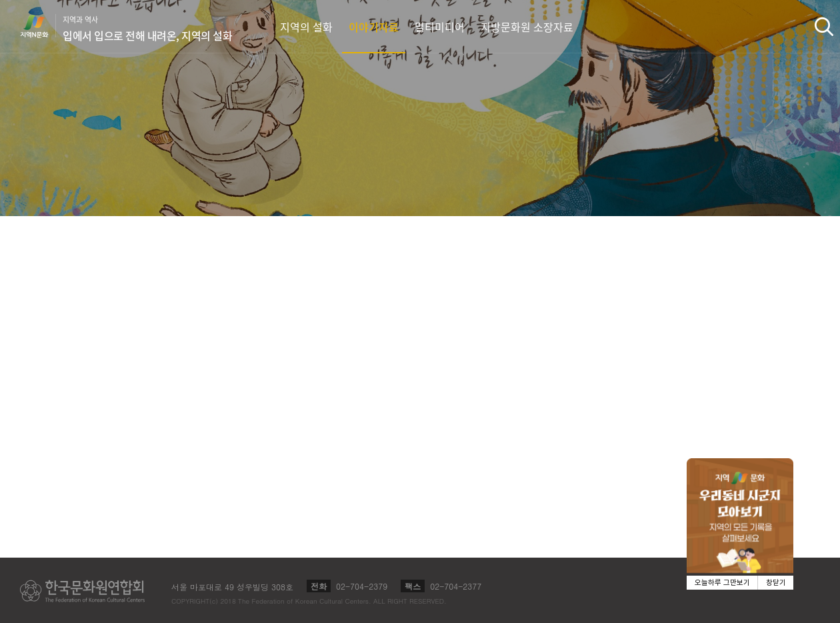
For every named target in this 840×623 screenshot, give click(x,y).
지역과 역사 (147, 29)
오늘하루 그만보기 (722, 583)
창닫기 (776, 583)
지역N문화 (41, 26)
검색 (824, 26)
